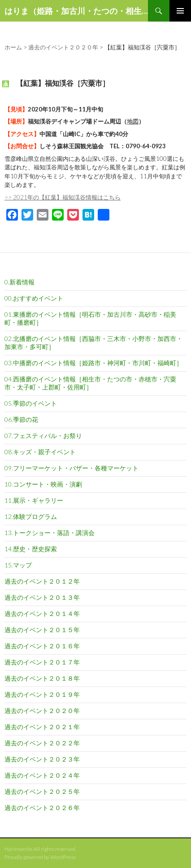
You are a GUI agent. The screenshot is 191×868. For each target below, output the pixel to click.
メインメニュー (180, 11)
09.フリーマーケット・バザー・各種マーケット (72, 468)
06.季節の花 (21, 419)
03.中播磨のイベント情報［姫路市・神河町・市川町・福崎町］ (93, 363)
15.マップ (18, 565)
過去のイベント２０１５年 (42, 630)
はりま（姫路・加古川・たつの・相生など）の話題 (76, 11)
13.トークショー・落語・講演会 (50, 533)
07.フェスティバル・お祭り (43, 436)
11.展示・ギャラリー (34, 500)
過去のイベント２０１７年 (42, 662)
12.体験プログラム (31, 516)
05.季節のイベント (31, 403)
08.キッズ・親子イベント (40, 452)
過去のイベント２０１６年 (42, 646)
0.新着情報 (20, 282)
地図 (133, 121)
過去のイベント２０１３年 (42, 597)
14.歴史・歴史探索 (31, 549)
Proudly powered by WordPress (40, 857)
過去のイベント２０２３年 (42, 759)
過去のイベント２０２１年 (42, 727)
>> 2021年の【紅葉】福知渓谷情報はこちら (63, 197)
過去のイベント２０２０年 (42, 711)
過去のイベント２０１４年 (42, 613)
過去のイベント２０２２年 (42, 743)
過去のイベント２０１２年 (42, 581)
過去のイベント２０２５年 (42, 791)
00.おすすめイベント (34, 298)
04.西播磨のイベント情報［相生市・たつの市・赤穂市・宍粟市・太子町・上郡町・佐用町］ (90, 383)
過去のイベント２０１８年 (42, 678)
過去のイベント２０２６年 (42, 808)
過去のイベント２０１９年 (42, 694)
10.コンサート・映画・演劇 (43, 484)
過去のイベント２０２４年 (42, 775)
